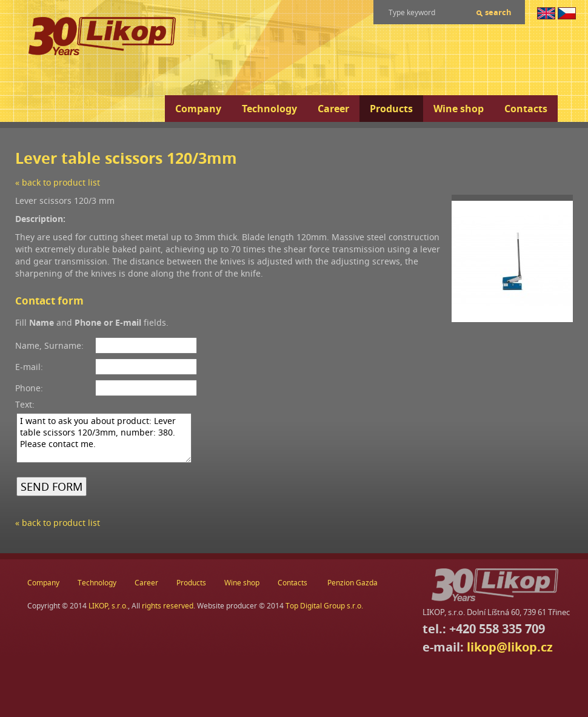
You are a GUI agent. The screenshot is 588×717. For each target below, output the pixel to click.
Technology (269, 109)
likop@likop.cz (510, 647)
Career (333, 109)
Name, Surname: (49, 345)
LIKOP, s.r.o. (108, 606)
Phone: (29, 388)
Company (198, 109)
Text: (25, 404)
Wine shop (459, 109)
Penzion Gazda (352, 583)
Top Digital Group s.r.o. (324, 606)
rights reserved (168, 606)
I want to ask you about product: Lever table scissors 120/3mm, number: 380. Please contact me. (104, 438)
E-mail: (29, 367)
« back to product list (58, 182)
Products (391, 109)
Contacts (526, 109)
